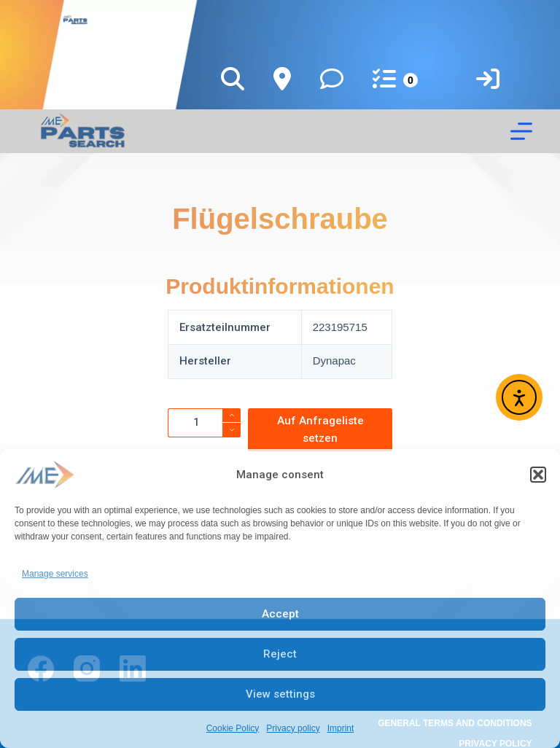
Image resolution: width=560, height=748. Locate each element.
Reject (280, 654)
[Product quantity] (204, 423)
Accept (280, 614)
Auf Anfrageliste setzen (320, 430)
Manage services (55, 574)
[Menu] (521, 131)
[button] (538, 475)
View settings (280, 694)
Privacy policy (293, 728)
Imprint (341, 728)
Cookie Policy (233, 728)
